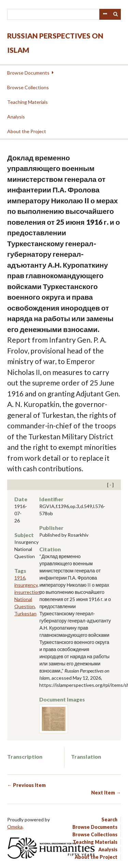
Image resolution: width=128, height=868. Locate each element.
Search (116, 14)
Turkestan (25, 613)
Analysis (16, 117)
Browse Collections (28, 87)
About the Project (27, 131)
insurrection (27, 592)
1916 (20, 578)
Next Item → (106, 793)
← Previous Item (26, 785)
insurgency (26, 585)
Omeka (15, 827)
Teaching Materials (27, 102)
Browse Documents (28, 73)
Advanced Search (105, 14)
